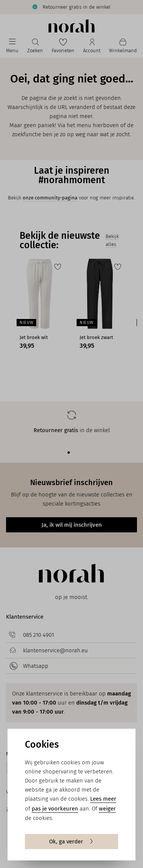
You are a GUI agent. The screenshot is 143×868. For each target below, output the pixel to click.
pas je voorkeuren (55, 809)
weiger (107, 809)
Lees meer (103, 799)
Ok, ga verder (71, 842)
